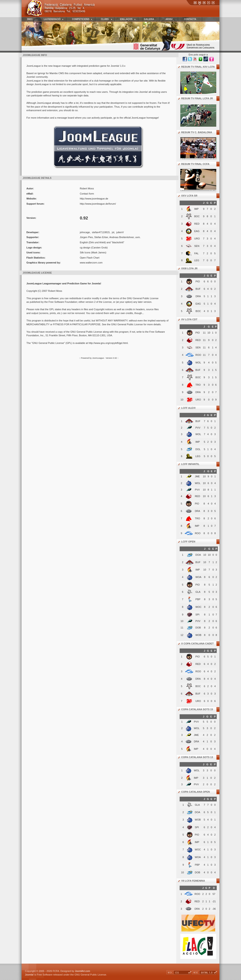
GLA (197, 805)
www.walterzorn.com (91, 263)
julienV (120, 232)
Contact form (87, 194)
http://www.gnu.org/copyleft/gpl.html (108, 343)
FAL (196, 253)
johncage (85, 232)
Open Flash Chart (90, 258)
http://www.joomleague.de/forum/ (98, 204)
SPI (197, 827)
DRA (198, 296)
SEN (197, 246)
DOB (198, 872)
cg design (85, 248)
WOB (198, 820)
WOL (198, 363)
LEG (197, 260)
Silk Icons (85, 252)
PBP (197, 865)
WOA (198, 857)
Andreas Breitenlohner (122, 237)
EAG (197, 231)
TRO (198, 385)
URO (197, 239)
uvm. (138, 237)
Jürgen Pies (86, 237)
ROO (198, 355)
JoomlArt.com (82, 971)
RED (197, 224)
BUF (198, 289)
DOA (198, 812)
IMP (196, 209)
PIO (198, 281)
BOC (197, 216)
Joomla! (29, 975)
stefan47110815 (101, 232)
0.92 (115, 358)
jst (113, 232)
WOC (198, 849)
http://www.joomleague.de (94, 199)
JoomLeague (98, 358)
